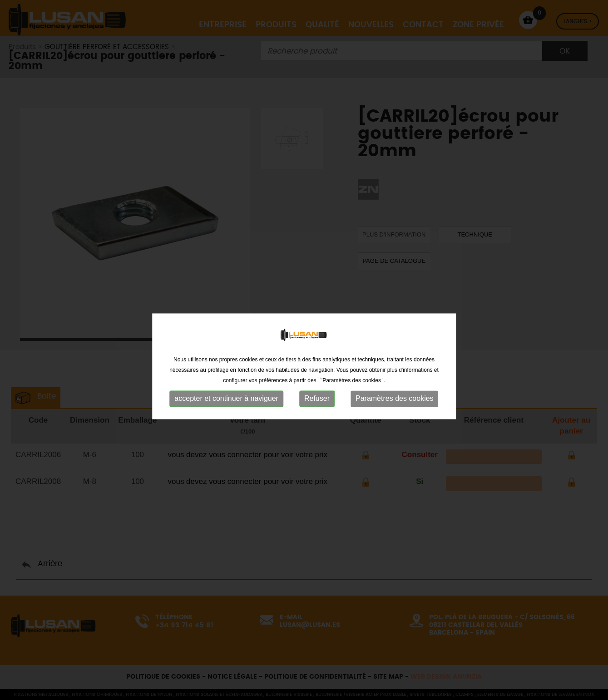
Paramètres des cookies (395, 416)
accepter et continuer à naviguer (226, 416)
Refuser (317, 416)
